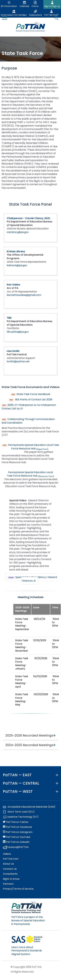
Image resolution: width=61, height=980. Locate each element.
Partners (8, 884)
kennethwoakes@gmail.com (24, 295)
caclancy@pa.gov (18, 232)
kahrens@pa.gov (17, 265)
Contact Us (10, 869)
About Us (8, 864)
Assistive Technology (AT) (21, 817)
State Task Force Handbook (33, 394)
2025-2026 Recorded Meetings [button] (29, 735)
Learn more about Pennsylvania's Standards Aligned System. (27, 951)
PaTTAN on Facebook (17, 827)
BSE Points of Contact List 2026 (33, 400)
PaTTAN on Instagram (18, 832)
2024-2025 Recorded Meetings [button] (29, 745)
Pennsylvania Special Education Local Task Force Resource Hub (33, 447)
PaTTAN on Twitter (16, 822)
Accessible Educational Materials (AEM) (29, 807)
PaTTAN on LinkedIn (16, 842)
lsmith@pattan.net (18, 361)
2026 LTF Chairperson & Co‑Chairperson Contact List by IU (29, 407)
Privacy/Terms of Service (18, 889)
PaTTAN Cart (11, 859)
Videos (7, 854)
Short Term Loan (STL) (19, 812)
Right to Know (11, 879)
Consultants (10, 874)
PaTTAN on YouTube (17, 837)
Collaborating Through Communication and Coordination (28, 421)
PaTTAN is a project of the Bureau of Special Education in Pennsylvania (28, 921)
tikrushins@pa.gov (18, 332)
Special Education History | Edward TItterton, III (36, 579)
